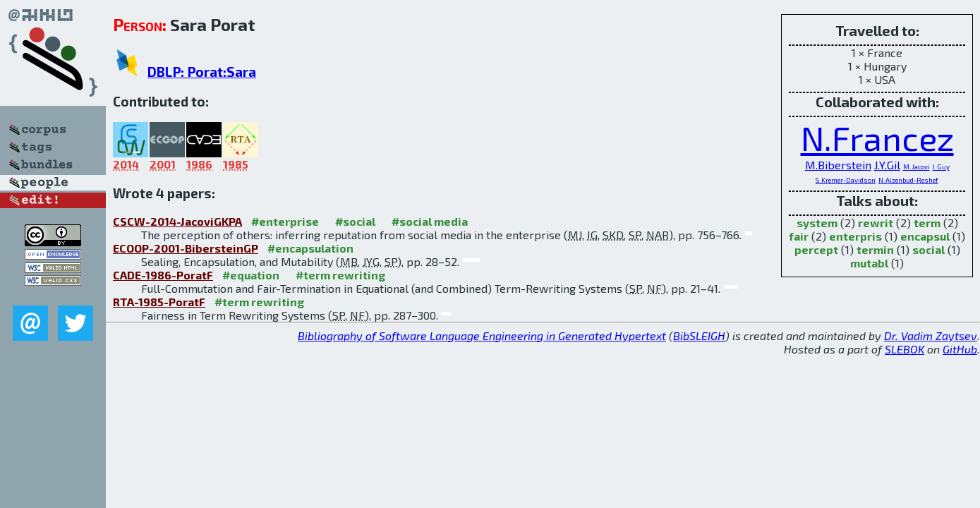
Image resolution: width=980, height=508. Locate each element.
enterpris (855, 236)
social (928, 249)
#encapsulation (310, 248)
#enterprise (285, 221)
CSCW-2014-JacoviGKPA (177, 221)
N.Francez (877, 138)
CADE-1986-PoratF (163, 275)
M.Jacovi (917, 167)
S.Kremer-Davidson (846, 180)
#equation (251, 275)
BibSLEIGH (699, 335)
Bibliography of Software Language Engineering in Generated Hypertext (482, 335)
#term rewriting (340, 275)
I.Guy (941, 167)
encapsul (925, 236)
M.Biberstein (838, 165)
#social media (430, 221)
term (927, 223)
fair (799, 236)
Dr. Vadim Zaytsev (931, 335)
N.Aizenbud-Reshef (908, 180)
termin (875, 249)
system (817, 223)
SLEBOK (905, 349)
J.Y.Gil (887, 165)
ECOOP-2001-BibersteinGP (186, 248)
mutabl (869, 263)
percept (816, 249)
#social (355, 221)
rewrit (876, 223)
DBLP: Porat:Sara (202, 72)
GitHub (960, 349)
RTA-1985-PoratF (159, 302)
